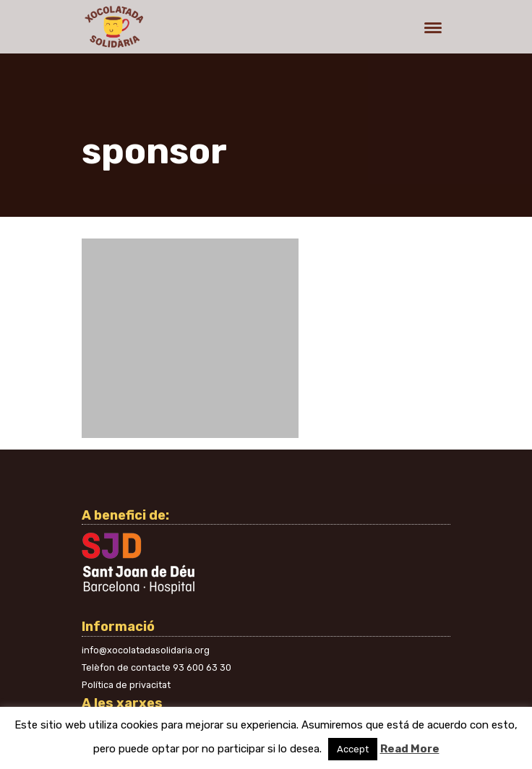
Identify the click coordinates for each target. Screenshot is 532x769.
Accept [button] (353, 749)
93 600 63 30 (202, 667)
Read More (410, 749)
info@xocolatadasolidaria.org (146, 650)
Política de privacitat (126, 685)
